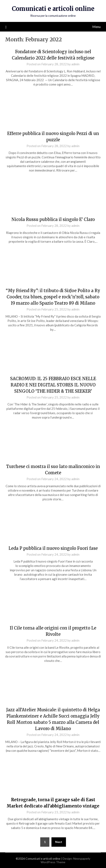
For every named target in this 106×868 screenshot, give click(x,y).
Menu (96, 27)
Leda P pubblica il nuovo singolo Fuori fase (53, 548)
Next (59, 842)
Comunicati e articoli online (53, 9)
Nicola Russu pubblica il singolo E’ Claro (53, 219)
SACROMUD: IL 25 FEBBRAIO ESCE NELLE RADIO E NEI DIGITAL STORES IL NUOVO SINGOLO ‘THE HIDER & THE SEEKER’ (53, 385)
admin (75, 64)
